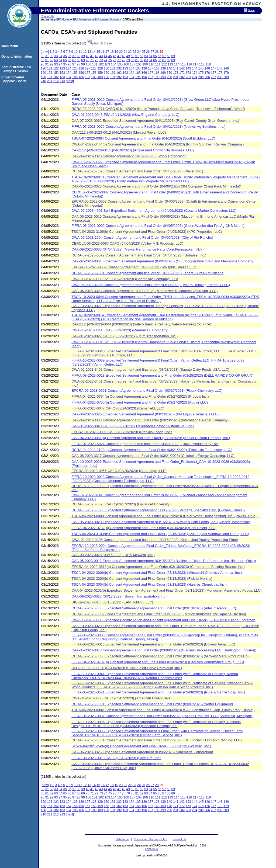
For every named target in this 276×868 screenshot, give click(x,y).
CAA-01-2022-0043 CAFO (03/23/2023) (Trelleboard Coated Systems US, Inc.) (133, 426)
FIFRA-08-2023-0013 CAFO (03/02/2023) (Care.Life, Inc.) (116, 758)
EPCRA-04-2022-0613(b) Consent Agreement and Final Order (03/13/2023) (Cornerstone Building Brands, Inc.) (158, 567)
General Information (18, 57)
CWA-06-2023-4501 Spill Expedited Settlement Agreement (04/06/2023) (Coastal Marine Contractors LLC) (154, 211)
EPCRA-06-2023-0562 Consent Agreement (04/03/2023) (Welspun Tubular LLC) (134, 267)
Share (251, 10)
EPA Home (63, 20)
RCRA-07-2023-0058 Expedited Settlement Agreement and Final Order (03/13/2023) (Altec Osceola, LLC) (154, 608)
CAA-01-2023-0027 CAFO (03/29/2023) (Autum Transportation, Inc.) (125, 336)
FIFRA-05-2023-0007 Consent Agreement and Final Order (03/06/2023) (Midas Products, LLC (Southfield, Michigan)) (162, 716)
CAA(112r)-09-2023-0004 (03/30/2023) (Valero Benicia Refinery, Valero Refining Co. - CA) (141, 324)
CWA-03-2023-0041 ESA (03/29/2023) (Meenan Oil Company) (120, 330)
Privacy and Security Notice (151, 839)
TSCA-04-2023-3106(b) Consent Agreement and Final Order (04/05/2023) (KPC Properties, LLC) (147, 232)
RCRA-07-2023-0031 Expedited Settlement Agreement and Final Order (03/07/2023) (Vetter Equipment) (152, 704)
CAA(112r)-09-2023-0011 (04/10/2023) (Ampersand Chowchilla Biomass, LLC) (133, 150)
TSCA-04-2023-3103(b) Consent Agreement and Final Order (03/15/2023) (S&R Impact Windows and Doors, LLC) (160, 534)
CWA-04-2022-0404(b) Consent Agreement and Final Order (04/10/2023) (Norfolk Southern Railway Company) (158, 144)
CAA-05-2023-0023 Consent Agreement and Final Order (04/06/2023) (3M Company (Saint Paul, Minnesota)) (156, 186)
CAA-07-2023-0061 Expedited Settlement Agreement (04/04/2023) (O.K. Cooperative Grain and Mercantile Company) (163, 261)
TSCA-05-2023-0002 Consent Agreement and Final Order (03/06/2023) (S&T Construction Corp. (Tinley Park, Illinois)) (163, 710)
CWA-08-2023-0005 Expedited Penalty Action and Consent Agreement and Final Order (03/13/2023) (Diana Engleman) (164, 620)
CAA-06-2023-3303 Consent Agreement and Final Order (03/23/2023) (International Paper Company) (150, 420)
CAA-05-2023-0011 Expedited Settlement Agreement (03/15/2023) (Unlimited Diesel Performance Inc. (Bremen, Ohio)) (164, 561)
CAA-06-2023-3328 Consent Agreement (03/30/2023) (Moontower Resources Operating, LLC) (144, 291)
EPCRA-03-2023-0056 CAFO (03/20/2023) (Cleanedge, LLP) (119, 471)
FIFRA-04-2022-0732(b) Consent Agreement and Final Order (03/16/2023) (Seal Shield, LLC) (144, 528)
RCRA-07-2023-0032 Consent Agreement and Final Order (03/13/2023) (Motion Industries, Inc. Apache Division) (159, 614)
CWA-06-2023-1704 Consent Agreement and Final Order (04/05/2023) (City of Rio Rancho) (142, 237)
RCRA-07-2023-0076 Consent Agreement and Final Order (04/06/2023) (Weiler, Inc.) (137, 171)
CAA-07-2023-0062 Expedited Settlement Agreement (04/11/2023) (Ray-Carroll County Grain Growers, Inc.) (155, 121)
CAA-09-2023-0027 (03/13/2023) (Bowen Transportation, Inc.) (119, 596)
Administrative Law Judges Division (17, 69)
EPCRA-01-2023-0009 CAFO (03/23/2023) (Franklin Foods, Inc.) (122, 432)
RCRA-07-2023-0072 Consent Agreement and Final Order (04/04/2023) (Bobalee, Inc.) (139, 255)
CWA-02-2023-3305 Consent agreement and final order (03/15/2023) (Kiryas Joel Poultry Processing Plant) (155, 540)
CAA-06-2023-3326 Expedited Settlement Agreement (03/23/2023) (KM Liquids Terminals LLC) (145, 414)
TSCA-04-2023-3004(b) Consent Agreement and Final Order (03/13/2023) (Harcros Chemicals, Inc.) (149, 584)
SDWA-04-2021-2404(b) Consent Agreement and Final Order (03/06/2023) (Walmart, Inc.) (141, 746)
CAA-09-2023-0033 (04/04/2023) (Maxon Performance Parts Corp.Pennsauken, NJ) (137, 249)
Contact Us (47, 16)
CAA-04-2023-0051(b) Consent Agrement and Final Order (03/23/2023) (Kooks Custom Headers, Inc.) (151, 438)
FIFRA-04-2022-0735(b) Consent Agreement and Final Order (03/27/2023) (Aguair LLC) (140, 402)
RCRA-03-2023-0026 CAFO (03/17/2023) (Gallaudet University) (121, 504)
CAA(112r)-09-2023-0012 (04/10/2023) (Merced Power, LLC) (119, 132)
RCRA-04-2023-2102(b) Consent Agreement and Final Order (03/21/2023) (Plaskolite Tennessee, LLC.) (152, 450)
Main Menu (11, 46)
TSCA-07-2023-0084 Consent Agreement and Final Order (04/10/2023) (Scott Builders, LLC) (143, 138)
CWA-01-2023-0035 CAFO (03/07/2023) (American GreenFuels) (121, 698)
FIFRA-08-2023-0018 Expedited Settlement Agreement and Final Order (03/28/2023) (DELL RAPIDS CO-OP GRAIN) (162, 375)
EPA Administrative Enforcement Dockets (96, 20)
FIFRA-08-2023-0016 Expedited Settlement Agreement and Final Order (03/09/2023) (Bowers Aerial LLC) (153, 644)
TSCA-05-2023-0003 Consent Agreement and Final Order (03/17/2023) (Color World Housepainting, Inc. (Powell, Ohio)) (165, 516)
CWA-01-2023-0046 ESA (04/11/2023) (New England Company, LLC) (125, 115)
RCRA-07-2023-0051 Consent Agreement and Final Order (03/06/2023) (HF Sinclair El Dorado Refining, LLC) (157, 740)
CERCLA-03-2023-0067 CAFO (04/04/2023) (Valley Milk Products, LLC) (127, 243)
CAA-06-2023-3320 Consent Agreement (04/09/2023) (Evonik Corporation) (130, 156)
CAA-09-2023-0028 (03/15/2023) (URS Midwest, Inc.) (113, 555)
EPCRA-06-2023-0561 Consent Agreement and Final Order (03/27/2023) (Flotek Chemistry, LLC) (147, 390)
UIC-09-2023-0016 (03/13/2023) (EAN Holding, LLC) (112, 602)
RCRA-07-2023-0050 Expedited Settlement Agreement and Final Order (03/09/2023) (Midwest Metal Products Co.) (161, 656)
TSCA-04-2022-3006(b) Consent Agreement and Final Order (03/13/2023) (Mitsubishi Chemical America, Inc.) (157, 573)
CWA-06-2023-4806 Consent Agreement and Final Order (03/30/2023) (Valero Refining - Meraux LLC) (151, 285)
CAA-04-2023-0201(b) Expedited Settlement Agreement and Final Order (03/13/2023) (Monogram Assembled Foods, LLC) (166, 590)
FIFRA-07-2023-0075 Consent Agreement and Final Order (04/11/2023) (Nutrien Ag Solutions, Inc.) (148, 126)
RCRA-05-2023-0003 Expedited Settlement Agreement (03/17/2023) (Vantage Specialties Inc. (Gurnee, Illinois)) (158, 510)
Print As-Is (151, 849)
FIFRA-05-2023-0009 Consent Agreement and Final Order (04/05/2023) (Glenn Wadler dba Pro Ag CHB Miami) (158, 226)
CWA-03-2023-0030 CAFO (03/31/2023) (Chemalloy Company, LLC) (125, 279)
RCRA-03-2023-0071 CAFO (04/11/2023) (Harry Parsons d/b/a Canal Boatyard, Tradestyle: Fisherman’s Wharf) (158, 109)
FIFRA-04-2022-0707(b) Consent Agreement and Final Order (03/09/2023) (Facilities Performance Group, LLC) (158, 662)
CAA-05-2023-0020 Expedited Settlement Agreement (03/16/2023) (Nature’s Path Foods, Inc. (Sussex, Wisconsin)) (161, 522)
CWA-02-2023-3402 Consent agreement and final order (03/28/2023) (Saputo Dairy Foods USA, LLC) (150, 369)
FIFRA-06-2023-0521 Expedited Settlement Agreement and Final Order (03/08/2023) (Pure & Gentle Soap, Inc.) (158, 692)
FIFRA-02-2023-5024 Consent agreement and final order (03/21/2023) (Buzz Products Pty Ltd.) (145, 444)
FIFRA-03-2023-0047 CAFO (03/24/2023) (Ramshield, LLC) (118, 408)
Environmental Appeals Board (14, 79)
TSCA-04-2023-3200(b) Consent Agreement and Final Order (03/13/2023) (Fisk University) (142, 579)
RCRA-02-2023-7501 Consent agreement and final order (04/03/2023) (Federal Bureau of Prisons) (148, 273)
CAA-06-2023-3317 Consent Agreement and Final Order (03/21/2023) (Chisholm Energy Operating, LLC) (153, 456)
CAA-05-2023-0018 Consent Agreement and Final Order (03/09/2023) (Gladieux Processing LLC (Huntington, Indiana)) (164, 650)
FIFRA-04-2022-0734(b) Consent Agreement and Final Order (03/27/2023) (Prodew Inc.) (140, 396)
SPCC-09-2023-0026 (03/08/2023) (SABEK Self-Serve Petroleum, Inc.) (127, 668)
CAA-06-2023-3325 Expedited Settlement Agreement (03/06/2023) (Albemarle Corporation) (142, 752)
